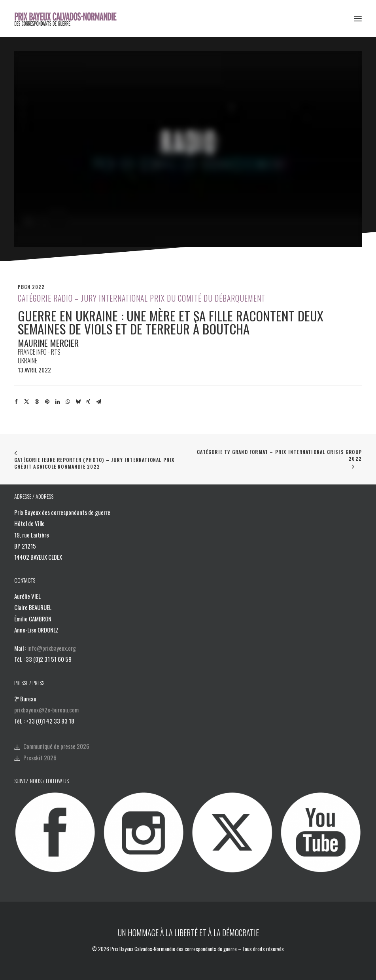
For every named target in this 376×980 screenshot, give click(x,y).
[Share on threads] (37, 402)
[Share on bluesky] (78, 402)
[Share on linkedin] (57, 402)
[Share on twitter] (26, 402)
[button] (358, 19)
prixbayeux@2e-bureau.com (46, 710)
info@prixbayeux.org (52, 648)
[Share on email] (98, 402)
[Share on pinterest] (47, 402)
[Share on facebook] (16, 402)
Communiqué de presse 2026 (56, 746)
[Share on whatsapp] (68, 402)
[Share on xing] (88, 402)
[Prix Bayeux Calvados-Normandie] (71, 19)
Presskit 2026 (40, 758)
